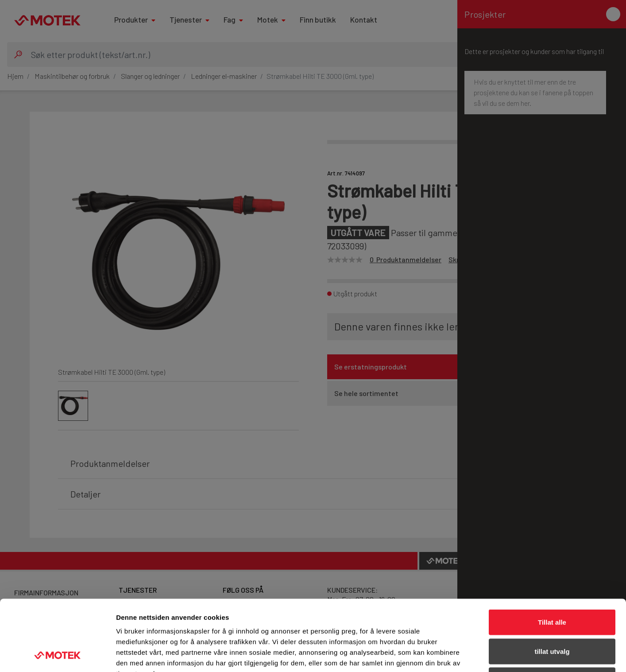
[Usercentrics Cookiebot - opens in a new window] (57, 655)
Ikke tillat (552, 614)
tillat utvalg (552, 585)
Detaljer (471, 655)
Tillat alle (552, 556)
